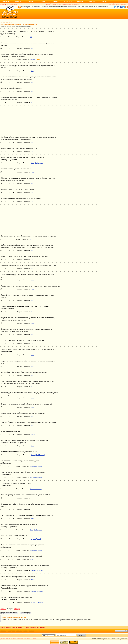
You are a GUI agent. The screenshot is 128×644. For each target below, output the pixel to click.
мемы (25, 631)
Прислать (92, 1)
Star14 (32, 48)
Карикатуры (68, 1)
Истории (18, 1)
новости (33, 639)
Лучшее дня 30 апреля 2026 (9, 4)
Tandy (32, 71)
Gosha (32, 559)
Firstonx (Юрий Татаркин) (38, 455)
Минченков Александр (36, 466)
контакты (14, 639)
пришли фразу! (121, 631)
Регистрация (124, 4)
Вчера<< (3, 609)
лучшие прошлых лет (32, 628)
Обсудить (19, 37)
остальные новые (11, 628)
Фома (32, 519)
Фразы (43, 1)
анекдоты (11, 631)
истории (19, 631)
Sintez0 (33, 435)
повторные (21, 628)
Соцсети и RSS (67, 4)
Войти (118, 4)
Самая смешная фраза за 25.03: (14, 617)
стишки (31, 631)
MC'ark (33, 580)
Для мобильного (50, 4)
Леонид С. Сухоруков (37, 163)
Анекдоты (6, 1)
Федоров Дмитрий (36, 539)
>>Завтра (17, 609)
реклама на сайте (5, 639)
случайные (43, 628)
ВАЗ (31, 37)
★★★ (39, 60)
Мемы (31, 1)
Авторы (80, 1)
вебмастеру (27, 639)
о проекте (20, 639)
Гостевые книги (76, 4)
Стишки (55, 1)
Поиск (104, 1)
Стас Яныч (33, 60)
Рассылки (59, 4)
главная (3, 631)
